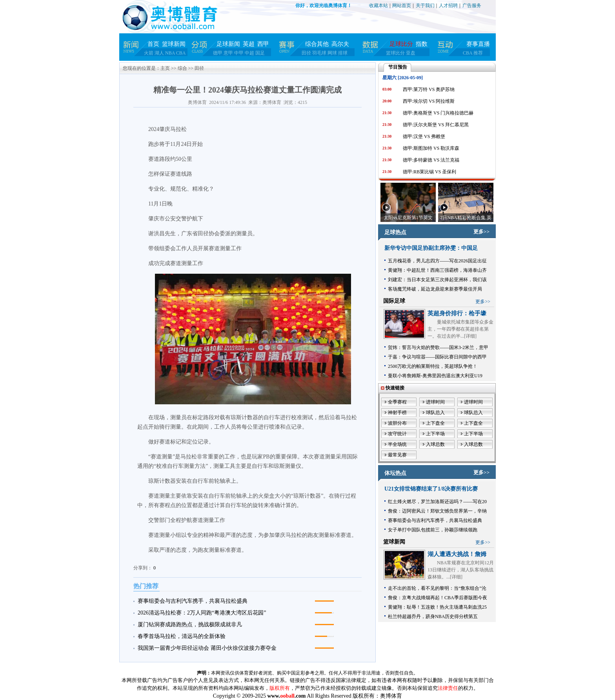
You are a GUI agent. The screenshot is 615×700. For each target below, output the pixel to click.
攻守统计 (397, 434)
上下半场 (435, 434)
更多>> (481, 232)
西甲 (263, 44)
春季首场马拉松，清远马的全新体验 (182, 636)
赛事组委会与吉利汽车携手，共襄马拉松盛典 (193, 601)
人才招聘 (448, 5)
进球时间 (435, 402)
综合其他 (317, 44)
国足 (260, 53)
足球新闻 (228, 44)
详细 (470, 336)
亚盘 (411, 53)
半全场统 (397, 444)
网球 (332, 53)
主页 (165, 68)
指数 (422, 44)
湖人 (159, 53)
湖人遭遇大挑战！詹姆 (457, 554)
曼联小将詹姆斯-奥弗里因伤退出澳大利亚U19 (435, 376)
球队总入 (435, 413)
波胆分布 (397, 423)
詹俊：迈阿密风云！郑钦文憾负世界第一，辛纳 (437, 511)
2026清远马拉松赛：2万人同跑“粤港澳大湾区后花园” (202, 613)
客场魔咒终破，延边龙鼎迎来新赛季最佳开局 (435, 289)
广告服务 (472, 5)
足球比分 (401, 44)
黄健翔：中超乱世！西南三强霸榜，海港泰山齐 (437, 270)
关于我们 (425, 5)
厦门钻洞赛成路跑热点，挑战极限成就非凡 (190, 625)
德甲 (218, 53)
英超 (249, 44)
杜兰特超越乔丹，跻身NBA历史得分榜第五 (433, 616)
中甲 (239, 53)
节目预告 (398, 67)
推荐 (478, 53)
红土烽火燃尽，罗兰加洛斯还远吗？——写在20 (437, 502)
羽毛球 (319, 53)
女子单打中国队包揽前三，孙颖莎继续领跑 (433, 530)
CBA (181, 53)
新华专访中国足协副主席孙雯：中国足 (431, 248)
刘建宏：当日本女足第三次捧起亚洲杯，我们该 (437, 280)
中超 (249, 53)
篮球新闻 (174, 44)
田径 (306, 53)
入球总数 (435, 444)
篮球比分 (395, 53)
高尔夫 (340, 44)
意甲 (228, 53)
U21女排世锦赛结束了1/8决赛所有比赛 (431, 489)
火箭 (149, 53)
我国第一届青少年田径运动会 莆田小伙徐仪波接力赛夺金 (207, 648)
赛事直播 (478, 44)
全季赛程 (397, 402)
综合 (182, 68)
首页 (153, 44)
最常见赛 (397, 455)
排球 (343, 53)
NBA (170, 53)
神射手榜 (397, 413)
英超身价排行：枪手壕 (457, 313)
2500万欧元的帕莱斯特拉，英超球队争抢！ (433, 366)
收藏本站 (378, 5)
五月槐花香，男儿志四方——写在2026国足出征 (437, 261)
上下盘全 (435, 423)
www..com (286, 696)
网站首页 (402, 5)
